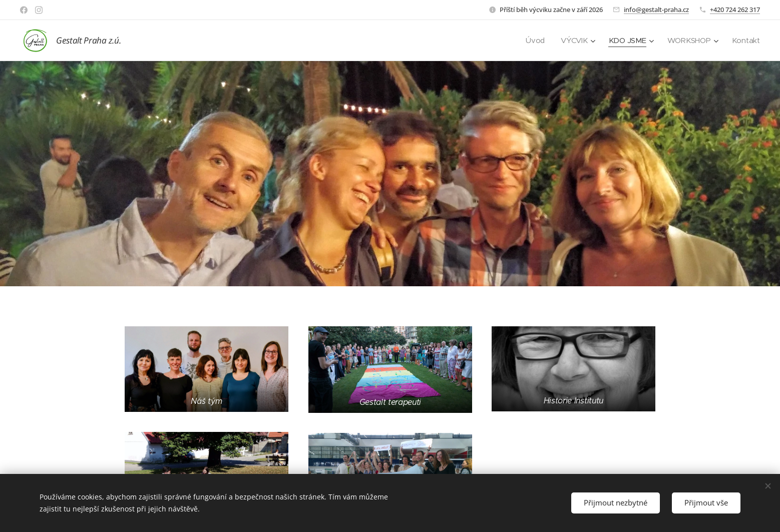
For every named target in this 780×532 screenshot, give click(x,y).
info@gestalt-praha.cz (656, 10)
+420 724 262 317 (735, 10)
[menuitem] (534, 41)
